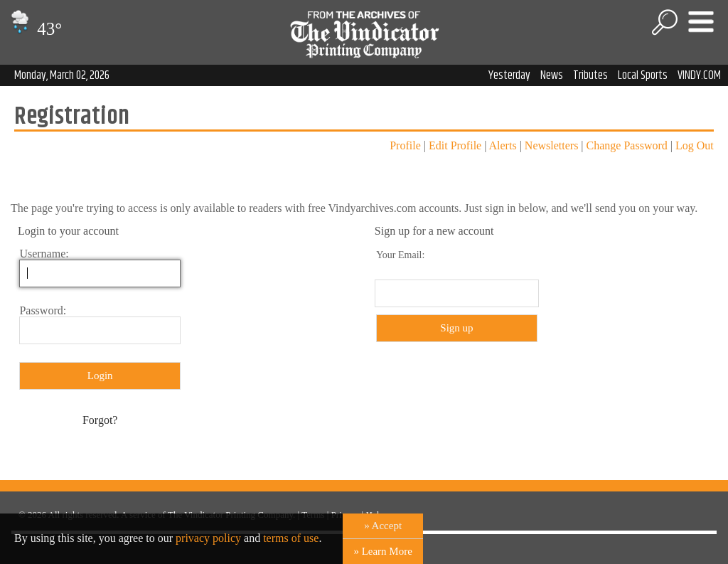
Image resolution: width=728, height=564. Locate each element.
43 (34, 29)
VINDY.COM (699, 75)
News (552, 75)
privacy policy (208, 538)
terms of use (291, 538)
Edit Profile (455, 145)
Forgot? (100, 420)
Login (100, 376)
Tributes (590, 75)
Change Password (627, 145)
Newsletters (552, 145)
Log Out (695, 145)
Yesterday (509, 75)
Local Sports (643, 75)
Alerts (503, 145)
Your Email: (400, 255)
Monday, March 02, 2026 (62, 75)
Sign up (456, 328)
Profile (405, 145)
